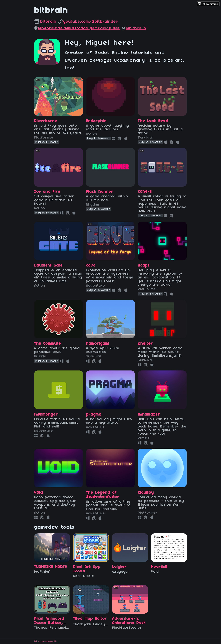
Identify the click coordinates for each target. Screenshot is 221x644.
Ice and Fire (47, 192)
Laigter (119, 567)
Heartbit (159, 567)
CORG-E (145, 192)
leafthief (42, 572)
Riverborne (46, 121)
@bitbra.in (136, 28)
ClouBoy (146, 493)
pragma (94, 415)
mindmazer (149, 415)
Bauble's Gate (49, 265)
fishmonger (46, 415)
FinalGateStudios (127, 628)
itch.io (37, 641)
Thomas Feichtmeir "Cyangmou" (52, 628)
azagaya (120, 572)
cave (91, 265)
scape (144, 265)
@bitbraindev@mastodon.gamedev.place (79, 28)
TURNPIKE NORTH (51, 567)
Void (155, 572)
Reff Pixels (84, 576)
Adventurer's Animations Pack (129, 621)
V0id (39, 493)
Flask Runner (100, 192)
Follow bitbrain (208, 4)
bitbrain (48, 22)
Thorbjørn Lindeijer (91, 624)
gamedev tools (54, 527)
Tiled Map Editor (90, 619)
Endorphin (96, 121)
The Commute (48, 344)
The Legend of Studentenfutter (103, 495)
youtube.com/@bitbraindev (91, 22)
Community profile (49, 641)
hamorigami (98, 344)
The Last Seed (153, 121)
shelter (145, 344)
